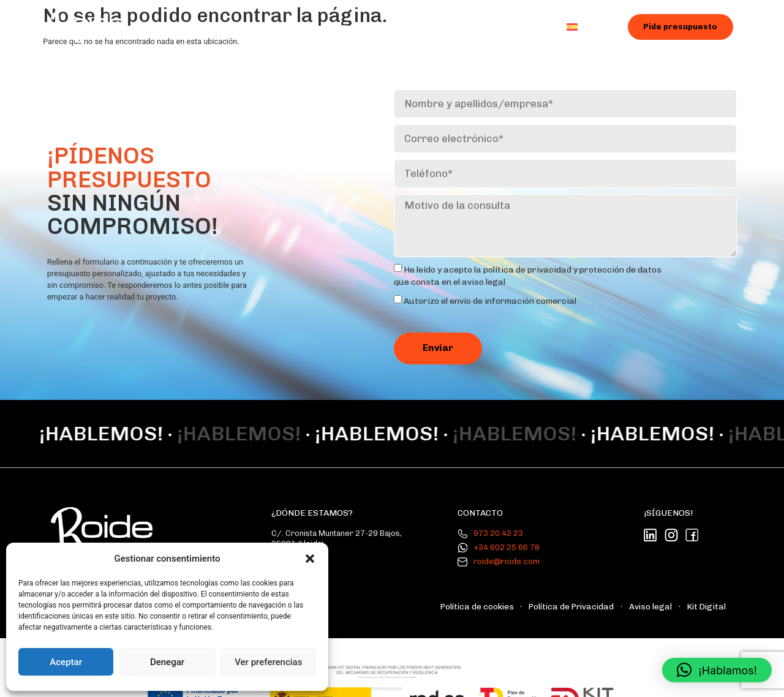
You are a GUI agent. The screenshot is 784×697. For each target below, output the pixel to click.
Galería (422, 28)
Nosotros (288, 28)
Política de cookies (510, 589)
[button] (310, 559)
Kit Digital (710, 589)
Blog (470, 28)
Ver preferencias (268, 662)
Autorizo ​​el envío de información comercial (490, 294)
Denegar (167, 662)
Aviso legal (661, 589)
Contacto (523, 28)
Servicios (357, 28)
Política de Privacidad (593, 589)
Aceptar (66, 662)
